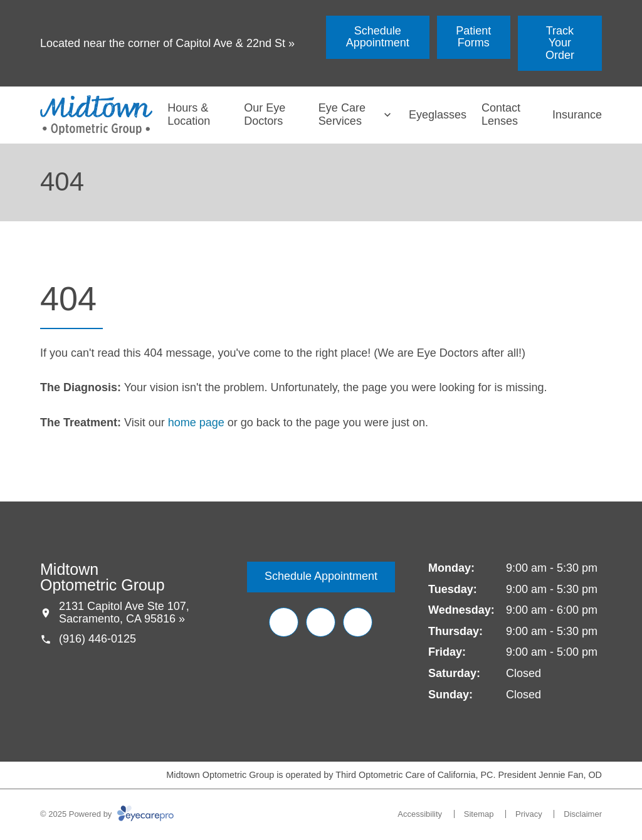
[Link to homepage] (96, 115)
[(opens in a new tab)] (284, 622)
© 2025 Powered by (107, 814)
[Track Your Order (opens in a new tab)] (560, 43)
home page (196, 423)
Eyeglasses (438, 115)
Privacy (529, 814)
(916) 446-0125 (97, 639)
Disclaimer (583, 814)
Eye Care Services (342, 115)
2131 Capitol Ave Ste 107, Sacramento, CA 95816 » (124, 612)
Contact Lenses (501, 115)
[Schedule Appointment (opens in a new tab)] (378, 37)
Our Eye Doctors (265, 115)
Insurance (577, 115)
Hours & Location (189, 115)
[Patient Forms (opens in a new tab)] (474, 37)
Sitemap (479, 814)
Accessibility (420, 814)
